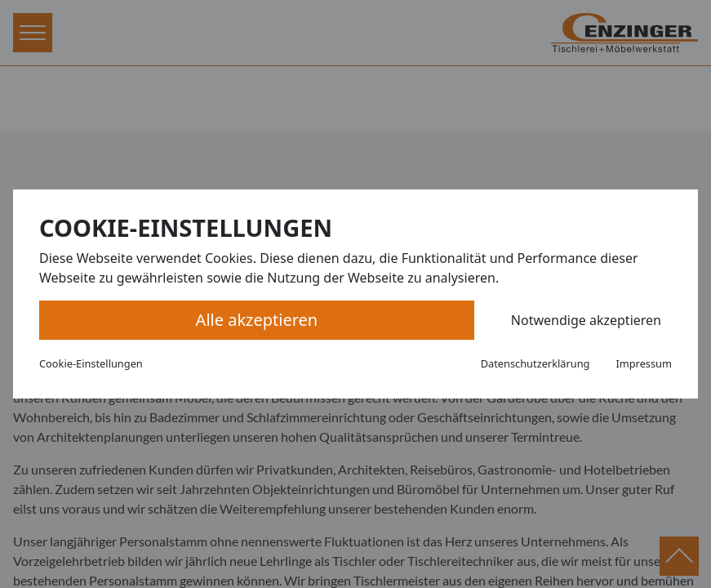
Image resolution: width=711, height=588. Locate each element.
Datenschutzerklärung (535, 363)
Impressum (644, 363)
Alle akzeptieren (257, 320)
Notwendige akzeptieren (586, 320)
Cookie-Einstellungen (91, 363)
